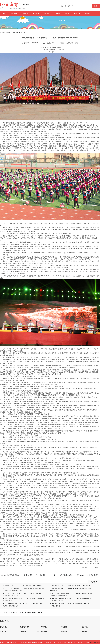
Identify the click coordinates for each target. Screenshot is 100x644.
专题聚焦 (47, 13)
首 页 (4, 13)
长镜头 (67, 13)
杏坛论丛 (23, 632)
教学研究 (44, 632)
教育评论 (36, 13)
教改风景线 (14, 13)
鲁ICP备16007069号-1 (36, 642)
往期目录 (77, 13)
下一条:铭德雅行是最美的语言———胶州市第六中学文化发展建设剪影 (76, 575)
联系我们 (88, 13)
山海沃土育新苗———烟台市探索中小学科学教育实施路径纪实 (24, 585)
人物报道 (25, 13)
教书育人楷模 (25, 627)
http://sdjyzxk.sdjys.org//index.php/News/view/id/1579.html (24, 612)
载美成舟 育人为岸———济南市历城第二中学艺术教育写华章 (70, 585)
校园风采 (85, 627)
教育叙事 (64, 632)
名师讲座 (57, 13)
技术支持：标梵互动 (95, 642)
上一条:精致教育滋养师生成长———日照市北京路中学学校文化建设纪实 (24, 575)
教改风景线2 (17, 32)
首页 (1, 32)
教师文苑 (85, 632)
